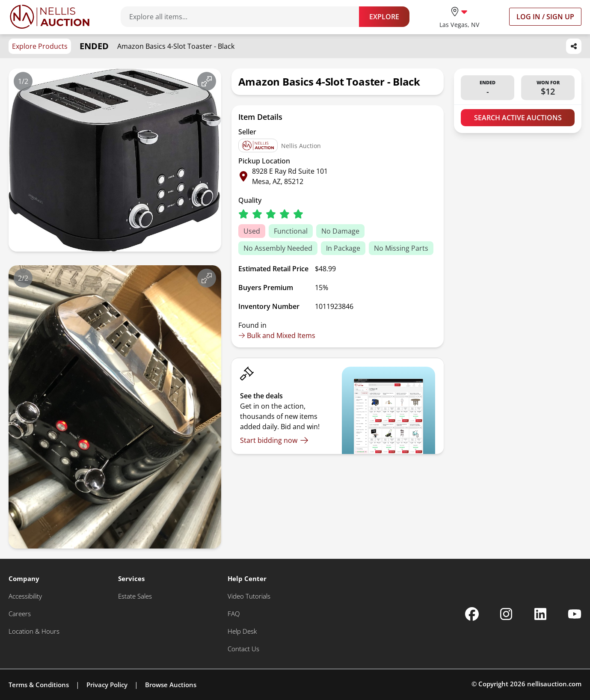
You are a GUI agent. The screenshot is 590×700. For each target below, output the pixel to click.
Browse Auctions (171, 685)
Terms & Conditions (39, 685)
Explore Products (40, 46)
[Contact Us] (243, 649)
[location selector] (459, 16)
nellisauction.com (554, 684)
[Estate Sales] (135, 596)
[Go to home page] (50, 17)
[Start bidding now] (274, 440)
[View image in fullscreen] (207, 81)
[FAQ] (234, 614)
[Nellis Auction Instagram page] (506, 614)
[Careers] (20, 614)
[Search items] (244, 17)
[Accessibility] (25, 596)
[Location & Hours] (34, 631)
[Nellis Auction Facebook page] (472, 614)
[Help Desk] (242, 631)
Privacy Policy (107, 685)
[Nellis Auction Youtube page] (575, 614)
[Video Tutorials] (249, 596)
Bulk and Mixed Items (277, 335)
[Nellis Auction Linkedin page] (540, 614)
